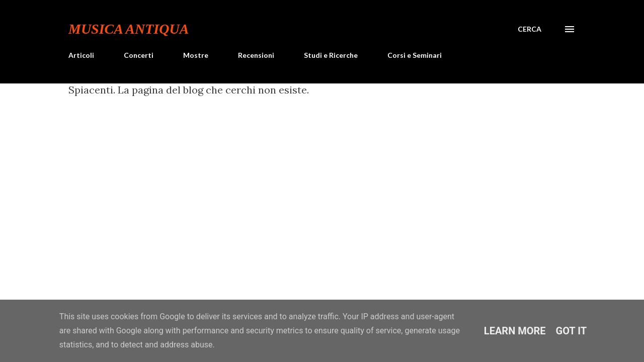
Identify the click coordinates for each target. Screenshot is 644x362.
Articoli (81, 55)
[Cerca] (530, 29)
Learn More (515, 331)
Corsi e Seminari (415, 55)
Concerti (139, 55)
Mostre (196, 55)
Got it (572, 331)
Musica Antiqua (129, 29)
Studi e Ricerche (331, 55)
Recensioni (256, 55)
